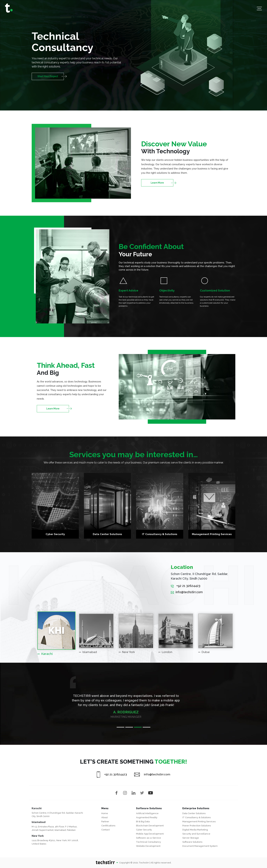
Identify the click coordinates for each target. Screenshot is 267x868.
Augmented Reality (147, 817)
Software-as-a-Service (148, 838)
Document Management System (200, 846)
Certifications (108, 826)
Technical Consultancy (148, 842)
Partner (105, 822)
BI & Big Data (143, 822)
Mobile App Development (150, 834)
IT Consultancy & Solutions (197, 817)
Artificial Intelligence (147, 813)
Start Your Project (48, 76)
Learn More (157, 183)
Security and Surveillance (196, 834)
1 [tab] (120, 727)
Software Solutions (192, 842)
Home (105, 813)
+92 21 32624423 (186, 586)
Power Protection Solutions (197, 826)
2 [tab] (129, 727)
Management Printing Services (199, 822)
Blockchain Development (150, 826)
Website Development (148, 846)
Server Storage (191, 838)
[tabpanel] (133, 701)
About (104, 817)
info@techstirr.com (187, 592)
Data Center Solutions (194, 813)
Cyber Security (144, 830)
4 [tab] (147, 727)
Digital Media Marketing (195, 830)
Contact (105, 830)
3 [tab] (138, 727)
